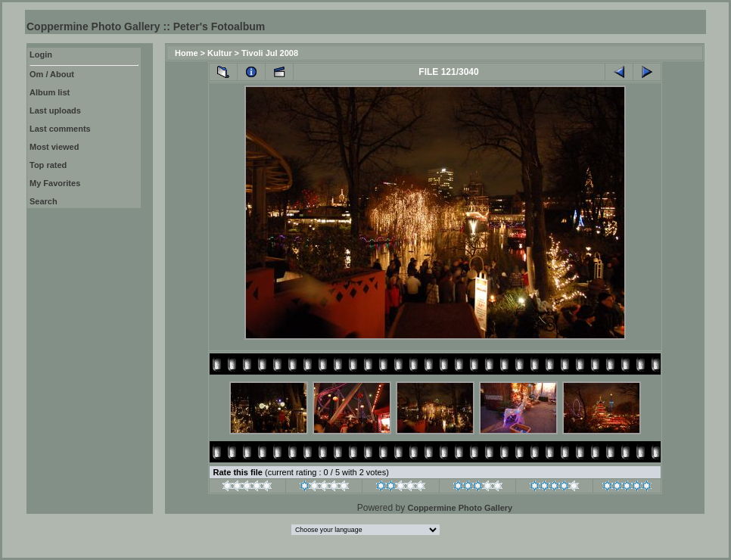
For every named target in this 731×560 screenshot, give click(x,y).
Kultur (219, 53)
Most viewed (54, 147)
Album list (50, 92)
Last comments (60, 129)
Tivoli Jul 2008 (270, 53)
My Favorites (55, 183)
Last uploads (55, 110)
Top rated (48, 165)
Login (41, 54)
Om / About (52, 74)
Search (44, 201)
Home (187, 53)
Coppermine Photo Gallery (460, 508)
